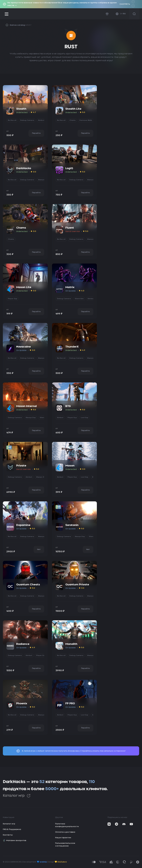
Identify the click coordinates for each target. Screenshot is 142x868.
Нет (39, 549)
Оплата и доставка (65, 832)
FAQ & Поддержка (12, 829)
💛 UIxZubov (61, 862)
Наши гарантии (63, 838)
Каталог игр (17, 796)
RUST (29, 25)
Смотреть (125, 4)
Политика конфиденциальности (67, 825)
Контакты (8, 835)
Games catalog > (18, 25)
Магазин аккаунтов (15, 840)
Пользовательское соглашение (65, 845)
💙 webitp (42, 862)
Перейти (36, 133)
